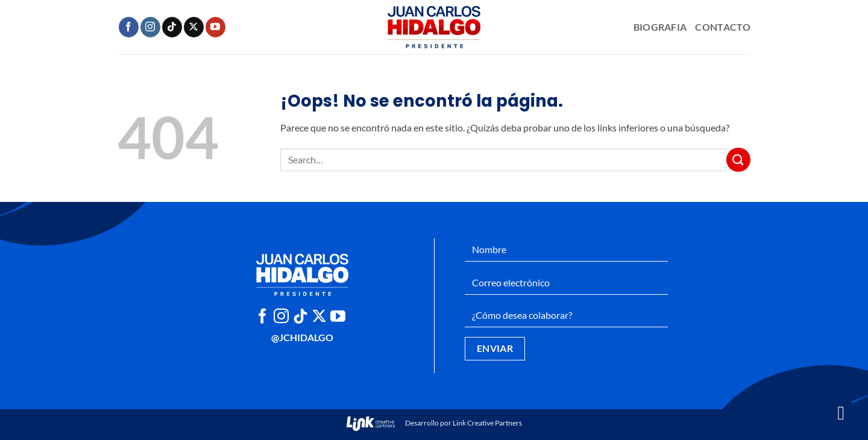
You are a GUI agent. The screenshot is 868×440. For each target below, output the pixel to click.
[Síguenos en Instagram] (150, 27)
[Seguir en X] (194, 27)
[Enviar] (738, 159)
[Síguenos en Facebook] (129, 27)
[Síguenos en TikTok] (172, 27)
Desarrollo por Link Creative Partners (434, 423)
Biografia (660, 27)
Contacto (723, 27)
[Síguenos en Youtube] (215, 27)
